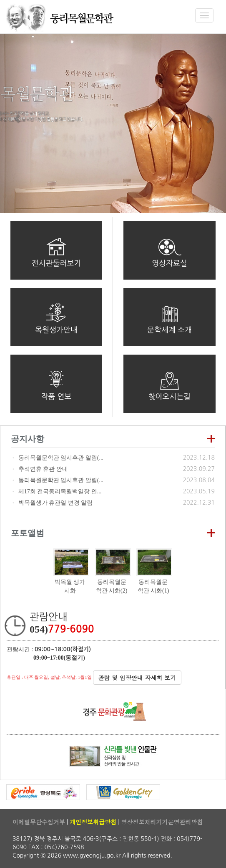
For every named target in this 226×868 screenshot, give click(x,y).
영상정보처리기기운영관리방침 (162, 822)
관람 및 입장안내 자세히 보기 (137, 678)
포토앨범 (28, 533)
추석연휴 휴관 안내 (43, 469)
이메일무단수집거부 (39, 822)
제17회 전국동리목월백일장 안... (60, 492)
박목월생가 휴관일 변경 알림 (56, 503)
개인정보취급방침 (93, 822)
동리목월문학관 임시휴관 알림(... (61, 458)
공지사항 (28, 439)
